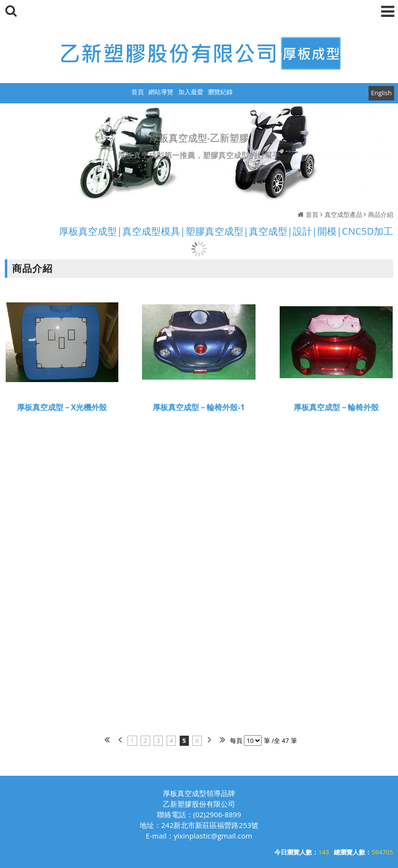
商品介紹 (381, 214)
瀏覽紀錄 (220, 92)
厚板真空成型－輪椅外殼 (336, 408)
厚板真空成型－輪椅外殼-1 (199, 408)
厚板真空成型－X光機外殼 (62, 408)
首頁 (312, 214)
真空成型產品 (343, 214)
